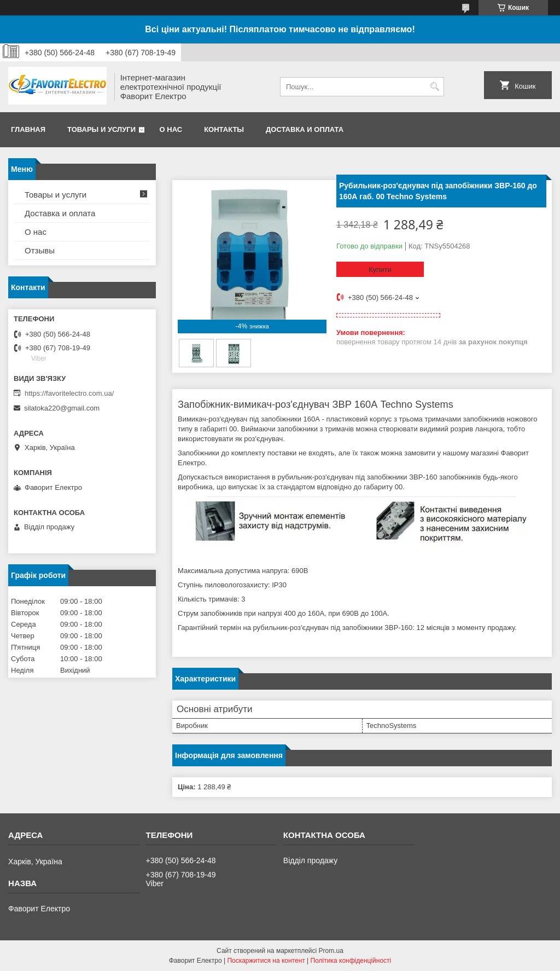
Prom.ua (331, 951)
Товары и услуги (101, 129)
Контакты (224, 129)
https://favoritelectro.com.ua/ (69, 393)
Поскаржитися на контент (266, 961)
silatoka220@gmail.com (62, 408)
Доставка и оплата (305, 129)
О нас (171, 129)
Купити (380, 270)
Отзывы (40, 250)
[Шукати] (434, 87)
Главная (28, 129)
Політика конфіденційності (351, 961)
